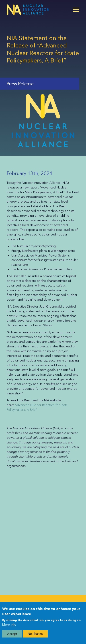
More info (9, 625)
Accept (12, 634)
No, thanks (35, 634)
